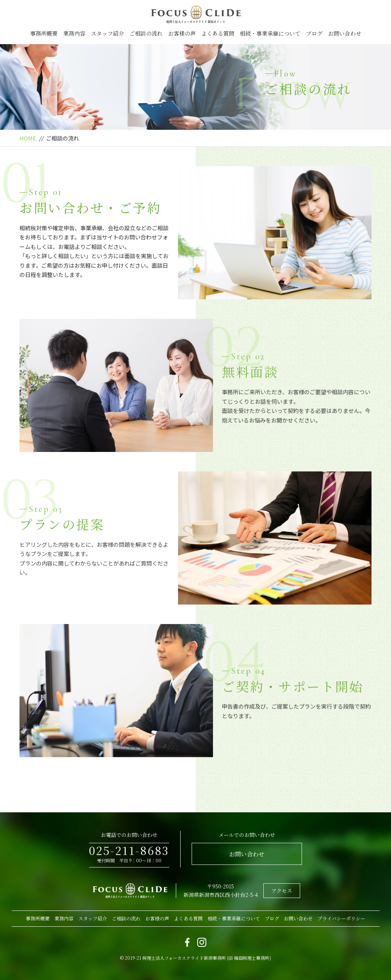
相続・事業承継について (270, 33)
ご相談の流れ (146, 33)
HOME (28, 138)
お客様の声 (182, 33)
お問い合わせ (345, 33)
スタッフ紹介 (107, 33)
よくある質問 (218, 33)
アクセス (282, 891)
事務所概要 (44, 33)
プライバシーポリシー (341, 918)
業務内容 (74, 33)
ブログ (314, 33)
